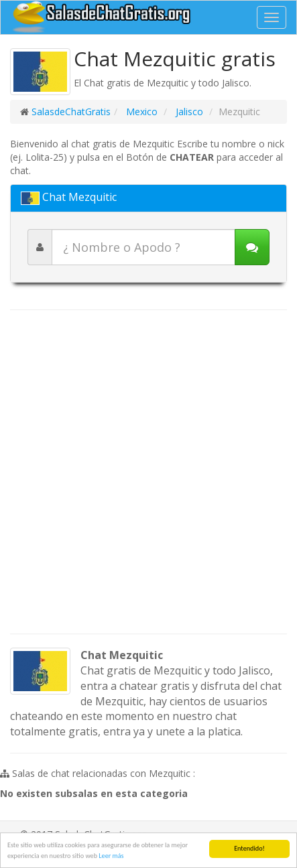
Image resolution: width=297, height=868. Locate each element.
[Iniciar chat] (252, 247)
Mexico (140, 112)
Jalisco (188, 112)
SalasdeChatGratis (71, 112)
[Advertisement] (148, 472)
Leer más (111, 856)
